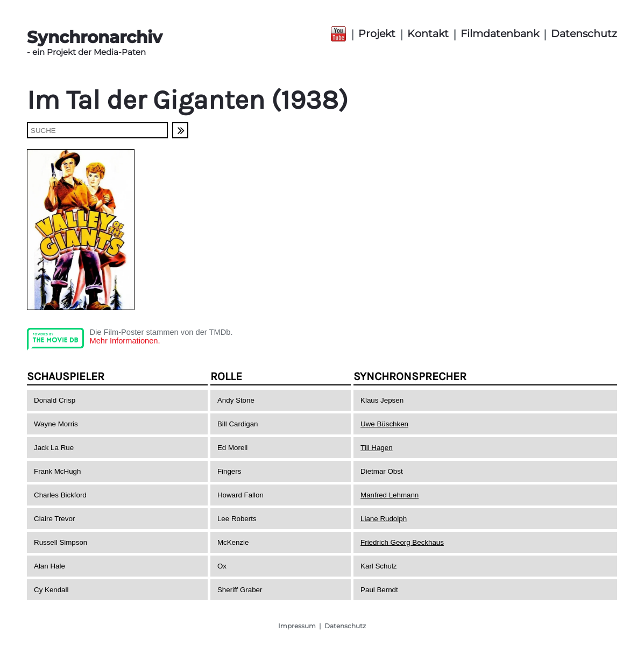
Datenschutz (584, 34)
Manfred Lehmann (390, 495)
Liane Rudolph (384, 519)
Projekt (377, 34)
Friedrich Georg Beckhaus (402, 542)
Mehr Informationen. (125, 341)
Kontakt (428, 34)
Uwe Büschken (384, 424)
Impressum (297, 626)
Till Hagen (377, 448)
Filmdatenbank (500, 34)
